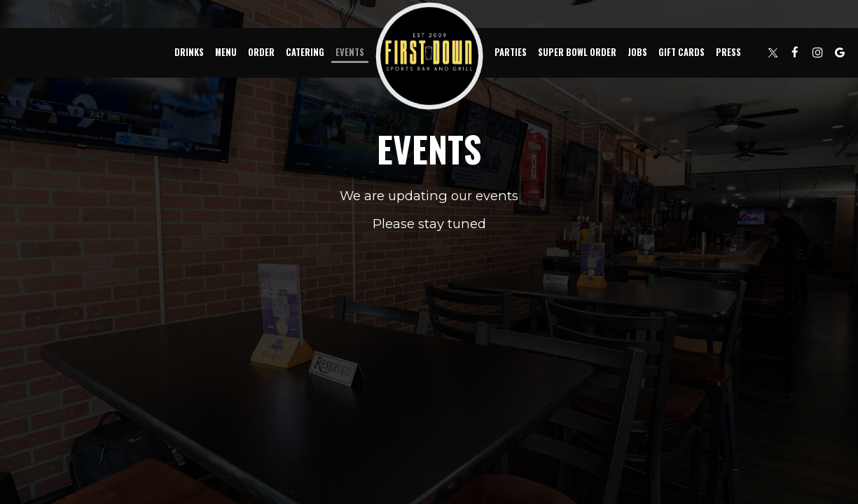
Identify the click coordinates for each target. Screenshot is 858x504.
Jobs (637, 52)
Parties (511, 52)
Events (350, 52)
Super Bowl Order (577, 52)
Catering (305, 52)
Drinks (189, 52)
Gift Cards (681, 52)
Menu (226, 52)
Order (261, 52)
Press (728, 52)
